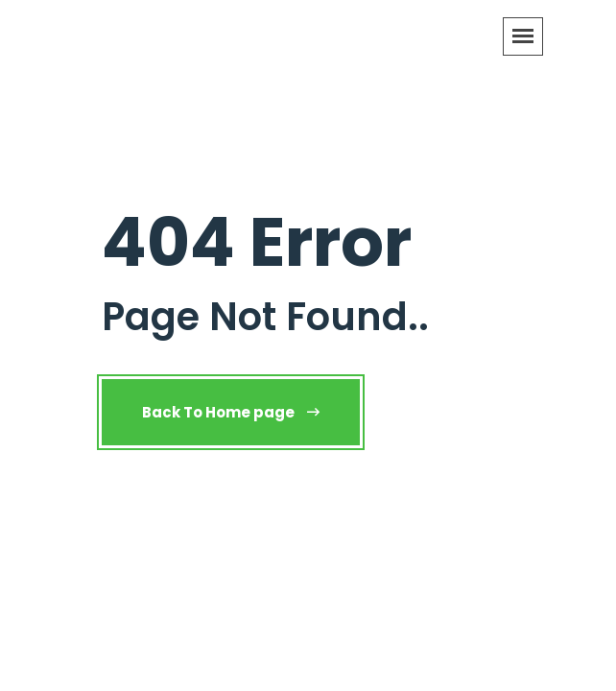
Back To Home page (231, 412)
